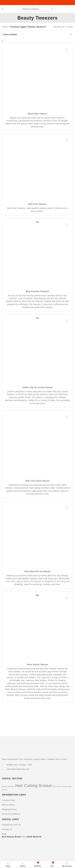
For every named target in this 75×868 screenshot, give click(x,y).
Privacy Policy (9, 800)
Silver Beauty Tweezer (37, 665)
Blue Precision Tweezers (37, 291)
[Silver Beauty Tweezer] (37, 628)
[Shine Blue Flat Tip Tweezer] (37, 536)
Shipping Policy (9, 809)
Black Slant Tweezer (37, 114)
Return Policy (8, 805)
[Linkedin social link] (40, 2)
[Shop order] (71, 34)
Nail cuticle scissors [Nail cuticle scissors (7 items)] (60, 786)
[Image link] (28, 746)
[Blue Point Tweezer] (37, 169)
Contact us (7, 829)
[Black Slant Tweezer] (37, 79)
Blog (4, 834)
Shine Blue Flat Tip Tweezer (37, 571)
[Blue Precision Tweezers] (37, 255)
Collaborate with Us (11, 825)
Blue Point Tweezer (37, 204)
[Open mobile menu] (3, 9)
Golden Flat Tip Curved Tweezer (38, 387)
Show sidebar (10, 34)
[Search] (37, 9)
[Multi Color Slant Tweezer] (37, 446)
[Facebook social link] (35, 2)
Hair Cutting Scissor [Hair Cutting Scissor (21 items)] (34, 786)
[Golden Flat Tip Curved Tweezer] (37, 351)
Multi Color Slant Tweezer (37, 481)
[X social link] (37, 2)
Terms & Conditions (11, 814)
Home (5, 27)
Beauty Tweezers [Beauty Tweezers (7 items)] (8, 786)
